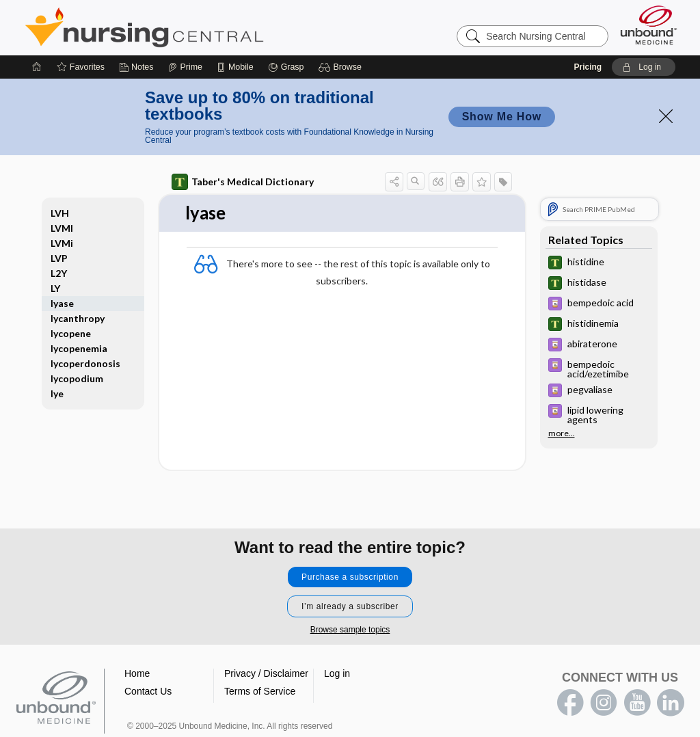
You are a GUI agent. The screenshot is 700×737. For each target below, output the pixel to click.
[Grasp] (286, 67)
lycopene (71, 333)
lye (57, 393)
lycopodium (77, 378)
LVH (60, 213)
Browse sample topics (350, 630)
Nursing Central (196, 27)
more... (562, 433)
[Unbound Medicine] (649, 25)
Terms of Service (260, 691)
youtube (637, 703)
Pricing (588, 67)
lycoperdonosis (85, 363)
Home (137, 673)
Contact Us (148, 691)
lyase (62, 303)
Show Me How (502, 117)
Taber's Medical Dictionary (243, 182)
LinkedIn (671, 703)
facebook (570, 703)
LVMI (62, 228)
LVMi (62, 243)
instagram (604, 703)
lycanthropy (78, 318)
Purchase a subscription (350, 577)
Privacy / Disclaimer (266, 673)
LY (55, 288)
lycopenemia (79, 348)
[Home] (37, 67)
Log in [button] (337, 673)
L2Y (59, 273)
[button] (342, 67)
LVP (59, 258)
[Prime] (185, 67)
